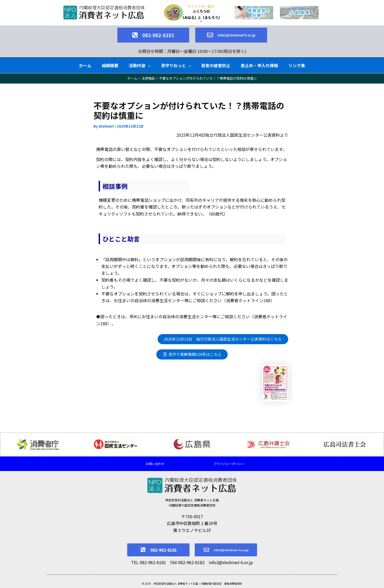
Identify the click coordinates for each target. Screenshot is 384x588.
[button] (148, 60)
